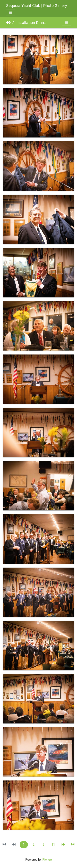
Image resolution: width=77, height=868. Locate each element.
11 (53, 845)
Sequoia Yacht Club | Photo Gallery (37, 6)
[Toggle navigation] (10, 12)
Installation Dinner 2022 (32, 23)
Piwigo (47, 860)
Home (8, 23)
